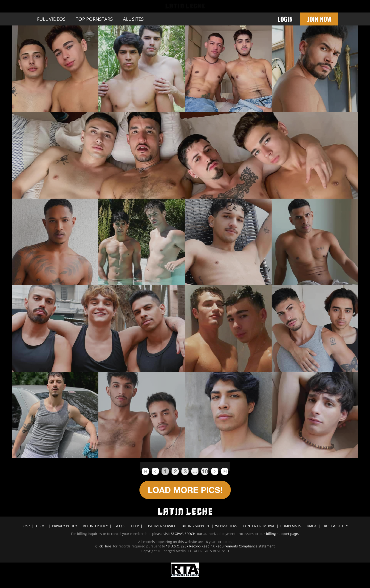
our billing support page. (279, 534)
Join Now (319, 19)
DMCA (312, 526)
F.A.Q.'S (119, 526)
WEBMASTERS (226, 526)
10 (205, 471)
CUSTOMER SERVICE (160, 526)
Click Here (104, 546)
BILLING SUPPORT (196, 526)
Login (285, 19)
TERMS (41, 526)
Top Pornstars (94, 19)
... (195, 471)
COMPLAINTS (291, 526)
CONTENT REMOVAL (259, 526)
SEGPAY (177, 534)
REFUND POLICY (95, 526)
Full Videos (51, 19)
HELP (135, 526)
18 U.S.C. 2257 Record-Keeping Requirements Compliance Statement (220, 546)
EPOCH (190, 534)
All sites (133, 19)
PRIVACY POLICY (65, 526)
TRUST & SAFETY (335, 526)
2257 (26, 526)
